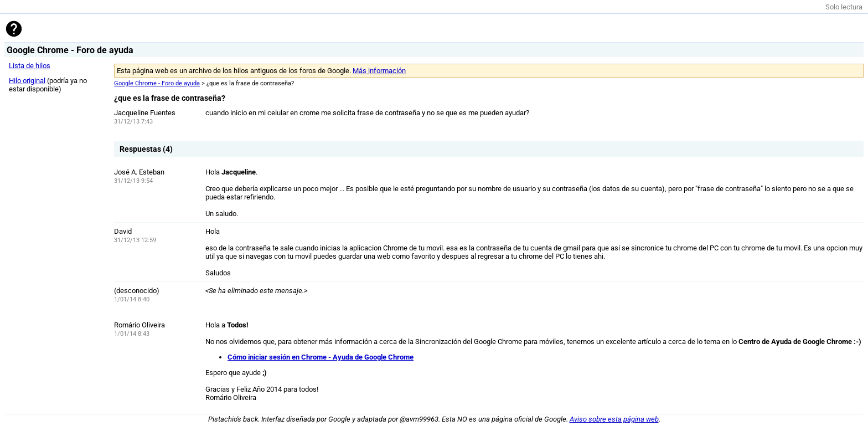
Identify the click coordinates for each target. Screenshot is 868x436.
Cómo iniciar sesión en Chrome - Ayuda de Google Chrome (321, 357)
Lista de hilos (30, 66)
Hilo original (27, 81)
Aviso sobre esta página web (614, 419)
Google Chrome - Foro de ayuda (157, 83)
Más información (379, 71)
